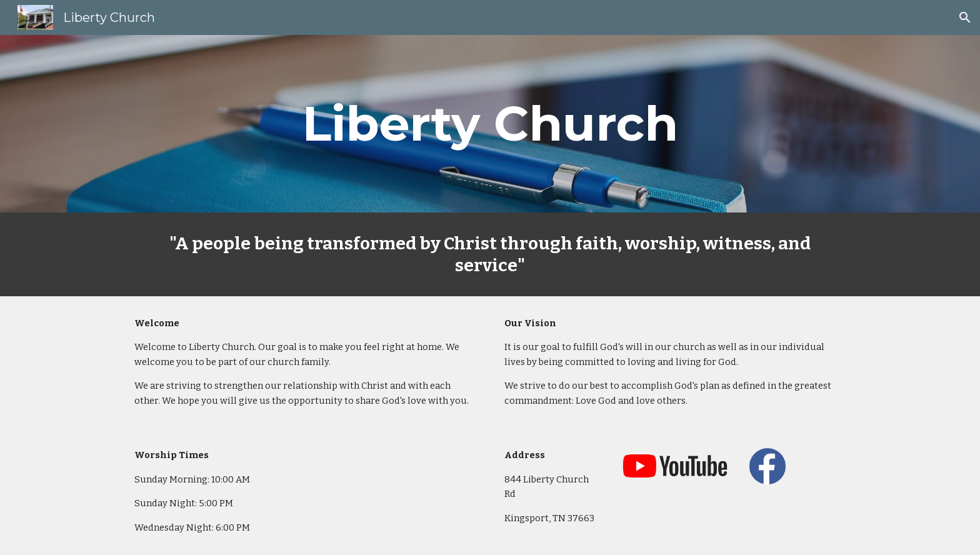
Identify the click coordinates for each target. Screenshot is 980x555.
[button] (965, 17)
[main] (490, 124)
